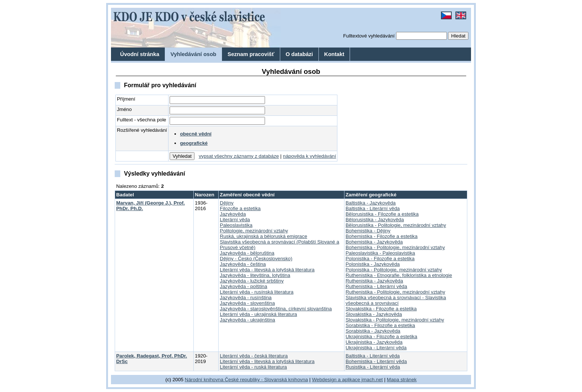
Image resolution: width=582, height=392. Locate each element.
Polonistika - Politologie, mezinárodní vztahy (394, 270)
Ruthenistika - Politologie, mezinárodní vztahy (395, 292)
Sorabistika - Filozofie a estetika (380, 325)
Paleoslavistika (236, 225)
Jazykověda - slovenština (247, 303)
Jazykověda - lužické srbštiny (252, 281)
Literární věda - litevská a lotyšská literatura (267, 270)
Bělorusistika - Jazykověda (375, 220)
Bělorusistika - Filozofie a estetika (382, 214)
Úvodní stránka (140, 54)
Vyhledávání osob (193, 54)
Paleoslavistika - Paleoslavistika (380, 253)
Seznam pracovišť (251, 54)
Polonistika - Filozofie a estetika (380, 259)
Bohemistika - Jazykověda (374, 242)
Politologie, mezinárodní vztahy (254, 231)
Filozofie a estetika (240, 208)
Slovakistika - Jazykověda (374, 314)
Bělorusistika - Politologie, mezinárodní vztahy (396, 225)
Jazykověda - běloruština (247, 253)
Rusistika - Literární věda (373, 367)
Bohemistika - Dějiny (368, 231)
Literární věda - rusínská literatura (256, 292)
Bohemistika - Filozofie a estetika (382, 236)
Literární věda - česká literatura (254, 356)
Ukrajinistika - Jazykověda (374, 342)
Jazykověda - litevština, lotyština (255, 275)
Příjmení (126, 99)
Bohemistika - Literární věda (376, 361)
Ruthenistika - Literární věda (376, 286)
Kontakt (334, 54)
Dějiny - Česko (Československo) (256, 259)
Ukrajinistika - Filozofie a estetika (381, 337)
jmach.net (371, 380)
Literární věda (235, 220)
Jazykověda (233, 214)
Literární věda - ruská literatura (253, 367)
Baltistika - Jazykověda (371, 203)
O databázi (299, 54)
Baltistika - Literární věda (373, 208)
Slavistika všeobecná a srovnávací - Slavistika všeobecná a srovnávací (396, 300)
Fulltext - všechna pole (142, 120)
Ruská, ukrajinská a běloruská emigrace (263, 236)
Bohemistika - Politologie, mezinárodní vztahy (395, 247)
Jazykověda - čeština (243, 264)
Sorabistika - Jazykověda (373, 331)
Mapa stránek (402, 380)
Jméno (124, 109)
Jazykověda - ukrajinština (247, 320)
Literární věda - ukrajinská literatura (258, 314)
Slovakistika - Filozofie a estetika (381, 309)
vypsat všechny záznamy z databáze (239, 156)
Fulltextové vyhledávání (369, 36)
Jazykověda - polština (243, 286)
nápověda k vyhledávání (309, 156)
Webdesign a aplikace (336, 380)
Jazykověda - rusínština (246, 298)
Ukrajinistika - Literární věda (376, 348)
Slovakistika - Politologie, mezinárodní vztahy (395, 320)
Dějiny (227, 203)
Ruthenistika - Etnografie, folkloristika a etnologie (399, 275)
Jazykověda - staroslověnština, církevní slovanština (276, 309)
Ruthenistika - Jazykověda (374, 281)
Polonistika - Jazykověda (373, 264)
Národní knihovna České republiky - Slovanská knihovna (246, 380)
